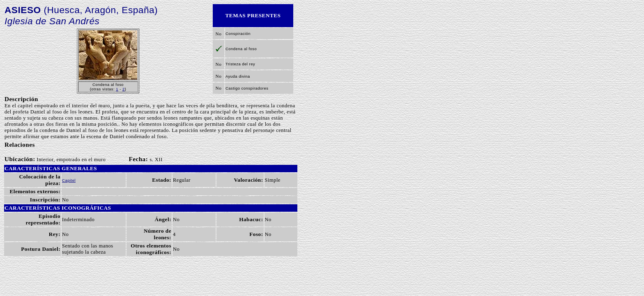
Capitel (69, 180)
